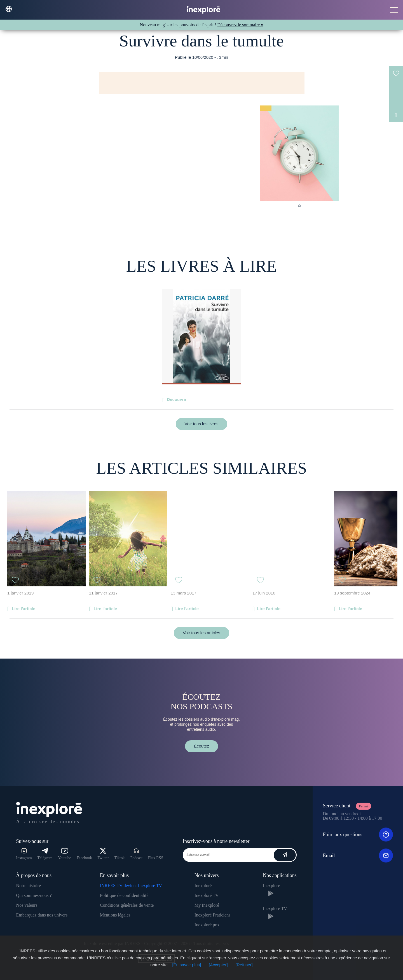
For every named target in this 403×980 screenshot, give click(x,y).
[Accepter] (218, 965)
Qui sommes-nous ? (34, 895)
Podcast (137, 854)
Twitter (103, 854)
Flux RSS (156, 858)
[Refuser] (244, 965)
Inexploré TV (207, 895)
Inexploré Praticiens (212, 915)
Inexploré (203, 886)
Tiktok (120, 858)
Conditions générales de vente (127, 905)
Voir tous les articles (201, 633)
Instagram (24, 854)
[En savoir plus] (187, 965)
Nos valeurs (27, 905)
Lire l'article (24, 609)
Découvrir (177, 399)
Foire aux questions (358, 835)
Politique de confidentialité (124, 895)
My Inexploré (207, 905)
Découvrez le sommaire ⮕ (240, 25)
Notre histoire (29, 886)
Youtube (65, 854)
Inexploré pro (207, 925)
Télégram (45, 854)
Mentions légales (115, 915)
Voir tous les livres (202, 424)
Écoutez (201, 746)
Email (358, 856)
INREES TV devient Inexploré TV (131, 886)
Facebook (84, 858)
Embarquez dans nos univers (42, 915)
